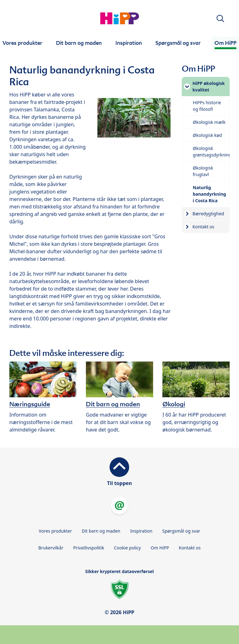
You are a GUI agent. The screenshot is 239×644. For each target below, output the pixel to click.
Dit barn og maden (101, 531)
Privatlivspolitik (89, 548)
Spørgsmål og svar (181, 531)
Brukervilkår (51, 548)
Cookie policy (127, 548)
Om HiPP (160, 548)
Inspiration (141, 531)
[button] (220, 19)
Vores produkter (55, 531)
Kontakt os (190, 548)
